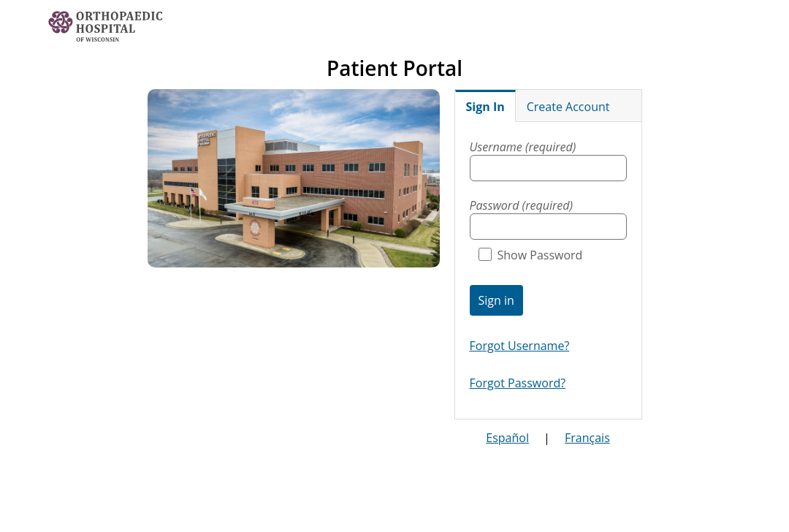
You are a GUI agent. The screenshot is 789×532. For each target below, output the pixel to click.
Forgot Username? (520, 346)
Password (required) (522, 205)
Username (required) (523, 147)
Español (507, 438)
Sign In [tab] (485, 107)
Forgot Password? (518, 383)
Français (587, 438)
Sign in (496, 300)
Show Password (531, 255)
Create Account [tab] (568, 107)
